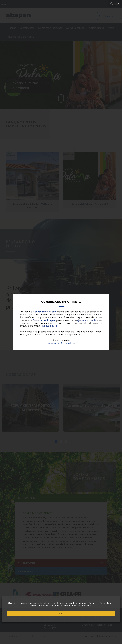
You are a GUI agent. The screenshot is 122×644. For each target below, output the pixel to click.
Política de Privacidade (100, 603)
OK (61, 614)
